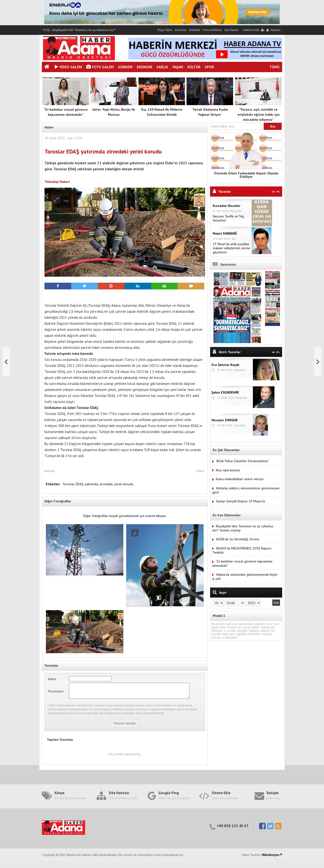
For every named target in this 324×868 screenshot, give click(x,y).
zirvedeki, (107, 484)
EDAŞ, (80, 484)
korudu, (129, 484)
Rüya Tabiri (165, 30)
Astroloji (181, 30)
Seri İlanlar (231, 30)
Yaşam (178, 67)
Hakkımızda (251, 30)
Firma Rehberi (212, 30)
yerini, (119, 484)
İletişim (275, 30)
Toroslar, (69, 484)
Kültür (194, 67)
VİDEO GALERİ (68, 67)
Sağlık (162, 67)
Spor (209, 67)
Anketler (195, 30)
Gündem (125, 67)
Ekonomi (144, 67)
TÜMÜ (274, 67)
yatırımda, (92, 484)
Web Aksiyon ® (272, 858)
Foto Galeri (100, 67)
